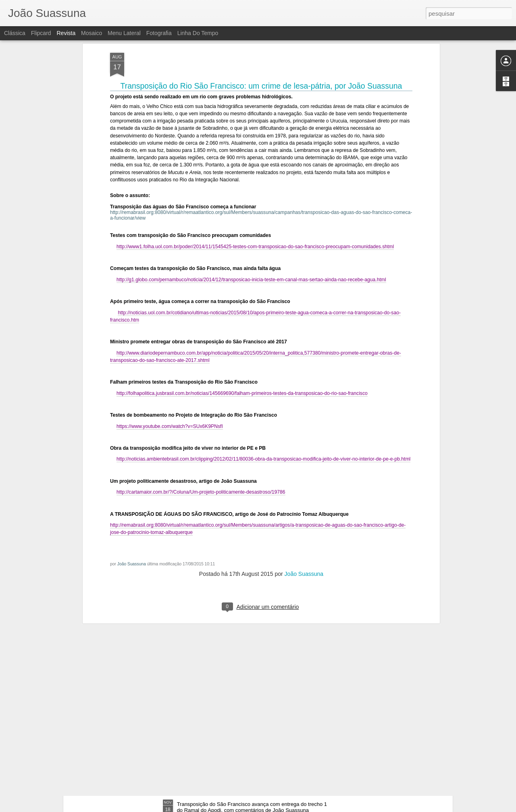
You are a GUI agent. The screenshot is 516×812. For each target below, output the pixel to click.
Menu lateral (124, 33)
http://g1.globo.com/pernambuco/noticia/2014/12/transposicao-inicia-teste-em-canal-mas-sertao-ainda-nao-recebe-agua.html (251, 170)
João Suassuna (132, 455)
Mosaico (92, 33)
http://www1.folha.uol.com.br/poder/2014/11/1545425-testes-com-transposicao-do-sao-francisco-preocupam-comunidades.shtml (255, 137)
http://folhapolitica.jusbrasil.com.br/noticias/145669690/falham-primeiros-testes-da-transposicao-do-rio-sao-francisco (242, 284)
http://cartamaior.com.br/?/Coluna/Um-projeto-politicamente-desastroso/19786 (201, 383)
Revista (66, 33)
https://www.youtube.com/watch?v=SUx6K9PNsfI (170, 317)
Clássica (15, 33)
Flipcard (41, 33)
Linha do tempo (198, 33)
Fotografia (159, 33)
